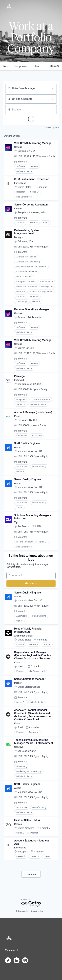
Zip (16, 522)
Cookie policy (37, 911)
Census (18, 147)
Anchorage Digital (23, 636)
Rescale (18, 824)
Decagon (19, 237)
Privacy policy (22, 911)
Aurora (18, 447)
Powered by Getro (52, 127)
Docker (18, 683)
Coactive (19, 747)
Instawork (19, 380)
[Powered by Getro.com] (31, 903)
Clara (17, 662)
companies (20, 66)
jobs (6, 66)
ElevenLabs (20, 183)
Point (17, 416)
